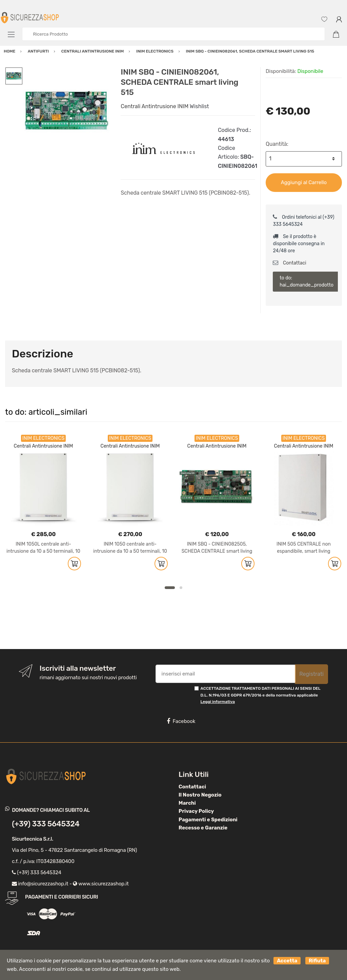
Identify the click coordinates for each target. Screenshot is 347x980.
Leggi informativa (218, 702)
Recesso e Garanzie (203, 828)
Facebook (181, 721)
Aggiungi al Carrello (304, 182)
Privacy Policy (196, 811)
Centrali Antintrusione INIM (155, 106)
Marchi (187, 803)
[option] (67, 111)
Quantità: (277, 144)
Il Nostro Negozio (200, 795)
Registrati (311, 674)
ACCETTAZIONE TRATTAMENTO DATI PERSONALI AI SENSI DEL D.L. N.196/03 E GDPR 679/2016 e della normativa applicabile (261, 695)
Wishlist (199, 106)
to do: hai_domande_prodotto (307, 281)
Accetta (287, 961)
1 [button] (170, 588)
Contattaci (289, 263)
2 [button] (181, 588)
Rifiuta (317, 961)
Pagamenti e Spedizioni (208, 820)
